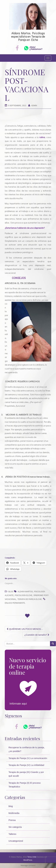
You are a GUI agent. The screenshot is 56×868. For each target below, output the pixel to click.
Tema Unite (32, 857)
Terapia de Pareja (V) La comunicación (28, 758)
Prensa (12, 820)
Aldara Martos (25, 592)
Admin (34, 106)
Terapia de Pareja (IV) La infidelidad (26, 765)
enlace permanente (15, 603)
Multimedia (14, 813)
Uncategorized (16, 841)
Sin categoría (15, 827)
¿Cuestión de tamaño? (37, 635)
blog (11, 592)
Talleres (12, 834)
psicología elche (24, 595)
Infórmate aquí (18, 704)
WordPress (28, 860)
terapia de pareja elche (30, 599)
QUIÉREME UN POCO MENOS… (25, 629)
